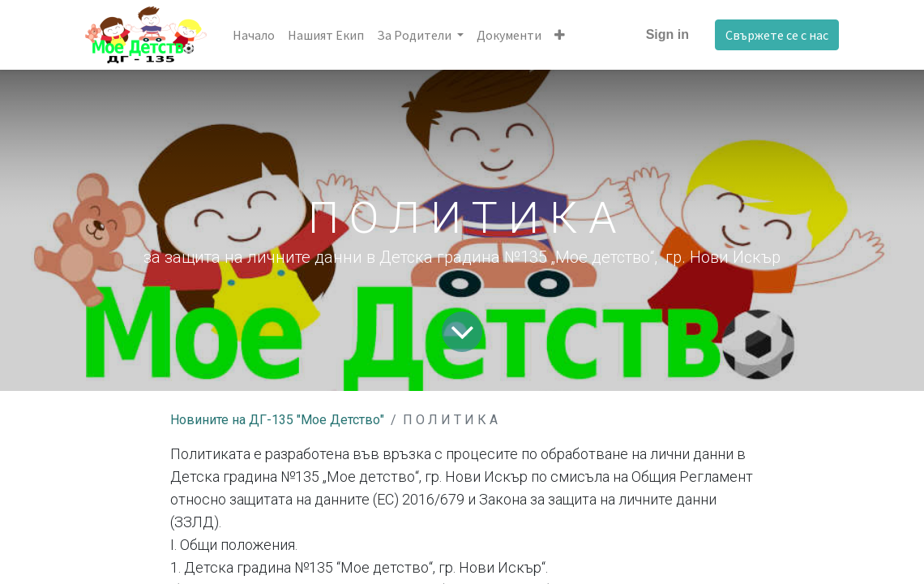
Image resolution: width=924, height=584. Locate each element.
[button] (560, 35)
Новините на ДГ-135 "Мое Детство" (277, 420)
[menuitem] (254, 35)
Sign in (667, 34)
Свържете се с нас (777, 35)
